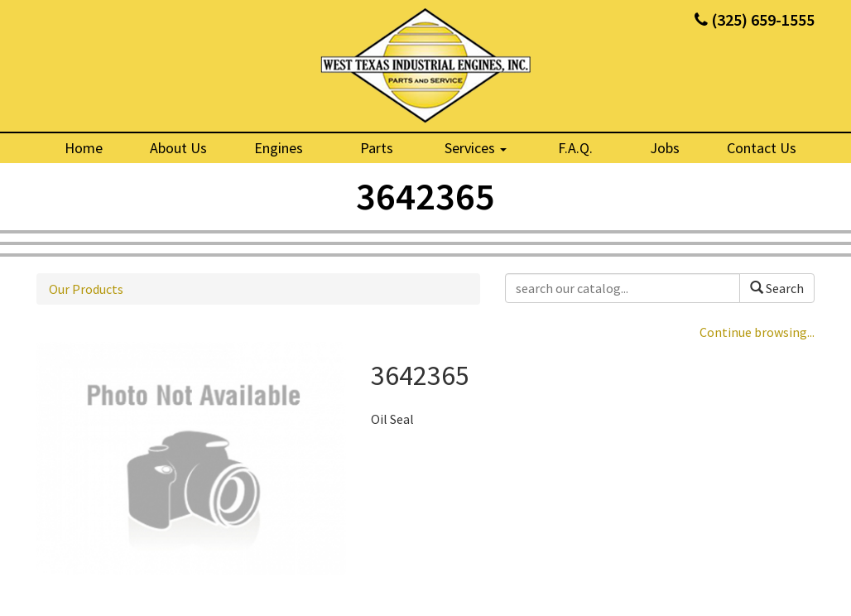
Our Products (86, 289)
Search (777, 288)
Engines (279, 148)
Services (476, 148)
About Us (178, 148)
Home (84, 148)
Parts (377, 148)
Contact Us (762, 148)
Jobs (665, 148)
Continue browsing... (757, 332)
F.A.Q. (575, 148)
